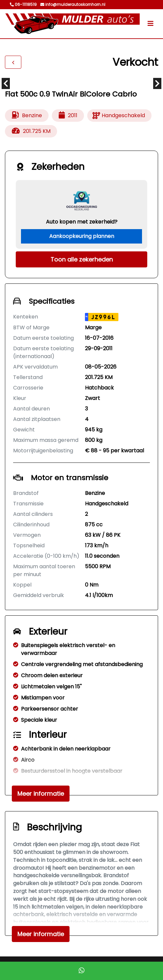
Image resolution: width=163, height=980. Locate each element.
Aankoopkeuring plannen (82, 236)
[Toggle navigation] (151, 24)
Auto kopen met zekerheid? (82, 222)
